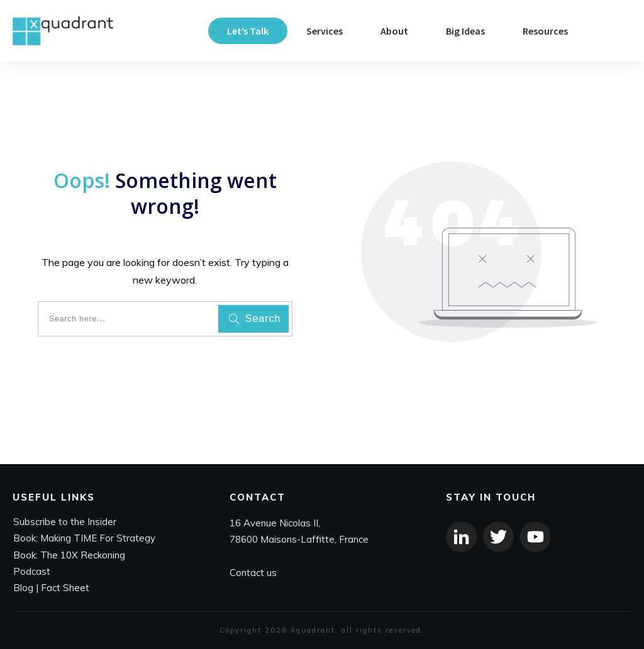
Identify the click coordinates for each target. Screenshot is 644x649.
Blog (23, 588)
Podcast (32, 571)
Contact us (253, 573)
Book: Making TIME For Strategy (84, 539)
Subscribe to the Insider (65, 522)
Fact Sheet (65, 588)
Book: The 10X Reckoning (69, 555)
